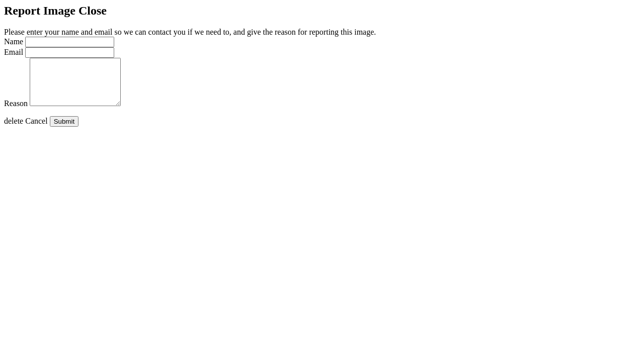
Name (14, 41)
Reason (16, 112)
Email (14, 52)
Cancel (26, 130)
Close (93, 11)
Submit (64, 130)
